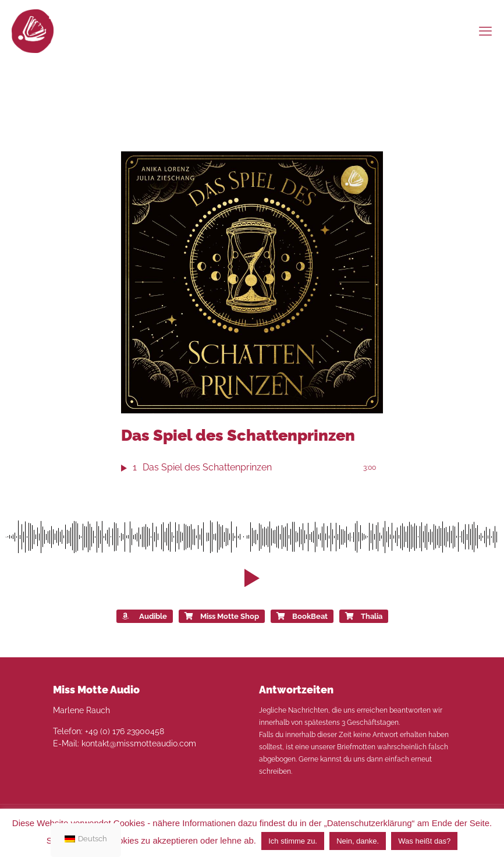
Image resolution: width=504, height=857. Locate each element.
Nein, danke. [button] (358, 841)
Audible (145, 617)
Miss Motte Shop (222, 617)
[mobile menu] (485, 31)
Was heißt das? (424, 841)
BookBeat (302, 617)
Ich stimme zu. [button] (293, 841)
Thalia (364, 617)
